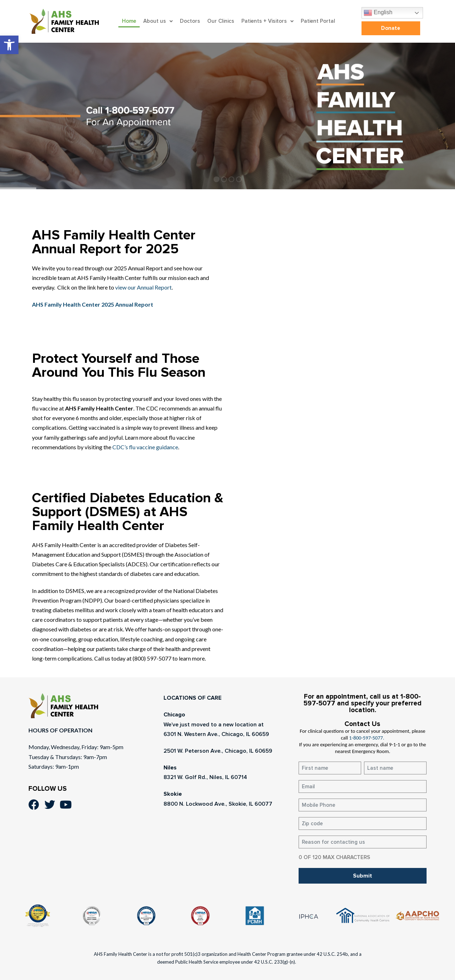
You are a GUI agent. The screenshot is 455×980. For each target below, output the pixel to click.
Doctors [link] (190, 21)
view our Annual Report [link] (143, 287)
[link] (9, 45)
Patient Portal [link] (318, 21)
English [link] (378, 13)
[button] (158, 21)
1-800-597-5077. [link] (367, 738)
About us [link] (158, 21)
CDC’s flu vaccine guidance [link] (145, 447)
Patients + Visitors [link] (267, 21)
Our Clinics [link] (221, 21)
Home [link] (129, 21)
